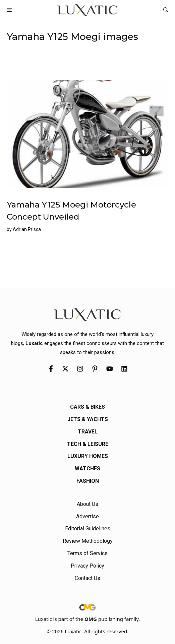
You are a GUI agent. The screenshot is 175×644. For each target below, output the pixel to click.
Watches (87, 469)
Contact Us (87, 578)
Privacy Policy (87, 566)
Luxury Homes (88, 456)
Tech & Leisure (88, 444)
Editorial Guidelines (88, 529)
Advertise (87, 516)
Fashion (88, 481)
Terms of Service (87, 553)
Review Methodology (88, 541)
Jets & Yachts (88, 419)
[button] (166, 10)
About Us (87, 504)
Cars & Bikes (87, 407)
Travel (88, 432)
